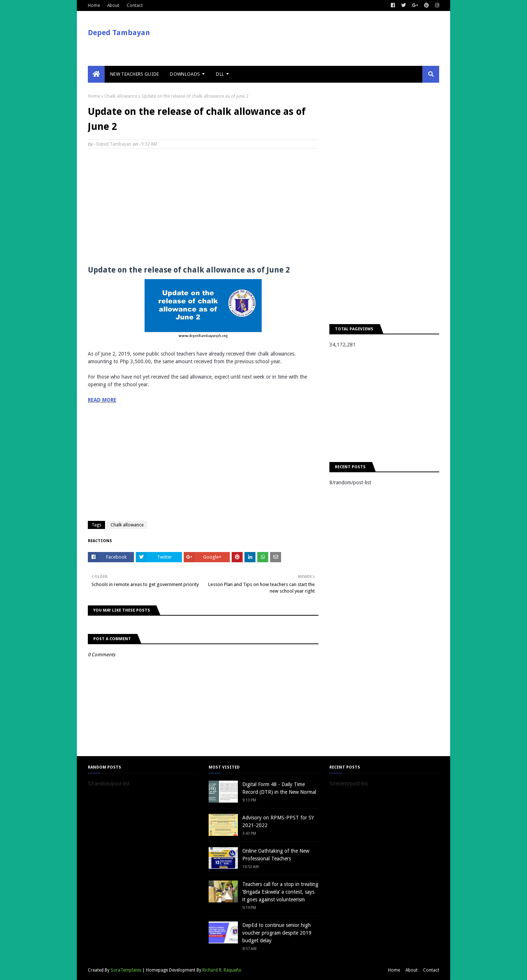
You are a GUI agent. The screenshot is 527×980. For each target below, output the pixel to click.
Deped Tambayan (119, 33)
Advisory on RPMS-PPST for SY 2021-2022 (278, 821)
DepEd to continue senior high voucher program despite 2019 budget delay (277, 933)
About (113, 5)
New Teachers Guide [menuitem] (134, 74)
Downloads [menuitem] (185, 74)
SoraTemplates (126, 970)
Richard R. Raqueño (222, 970)
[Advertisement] (203, 207)
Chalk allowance (121, 96)
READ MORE (102, 400)
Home (94, 5)
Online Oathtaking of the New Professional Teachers (276, 855)
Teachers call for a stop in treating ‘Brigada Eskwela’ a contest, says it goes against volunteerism (280, 892)
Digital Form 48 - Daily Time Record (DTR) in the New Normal (279, 788)
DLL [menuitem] (220, 74)
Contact (135, 5)
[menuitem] (96, 74)
